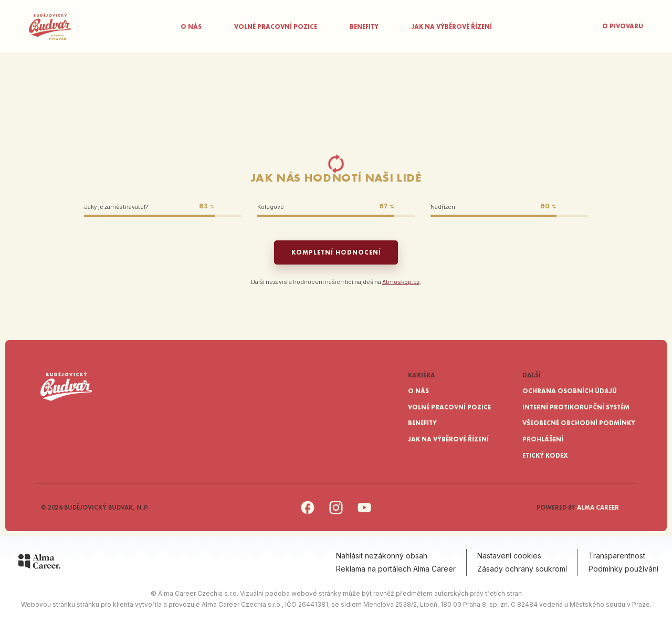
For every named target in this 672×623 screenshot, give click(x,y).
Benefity (364, 27)
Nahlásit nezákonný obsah (382, 556)
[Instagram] (336, 513)
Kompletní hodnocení (336, 252)
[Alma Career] (39, 563)
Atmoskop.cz (401, 281)
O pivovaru (623, 26)
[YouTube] (364, 513)
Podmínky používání (623, 569)
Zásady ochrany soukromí (522, 569)
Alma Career (598, 508)
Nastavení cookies (509, 556)
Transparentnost (617, 556)
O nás (191, 27)
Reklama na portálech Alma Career (396, 569)
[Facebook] (308, 513)
